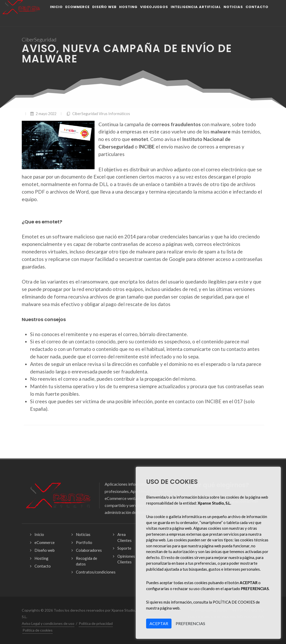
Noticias (83, 534)
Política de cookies (38, 630)
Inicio (39, 534)
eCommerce (45, 542)
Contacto (43, 566)
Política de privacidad (96, 623)
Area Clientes (124, 537)
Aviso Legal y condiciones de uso (48, 623)
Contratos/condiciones (96, 572)
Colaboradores (89, 550)
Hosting (41, 558)
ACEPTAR (159, 623)
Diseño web (45, 550)
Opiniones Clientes (126, 559)
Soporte (124, 548)
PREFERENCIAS (190, 623)
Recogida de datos (87, 561)
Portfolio (84, 542)
